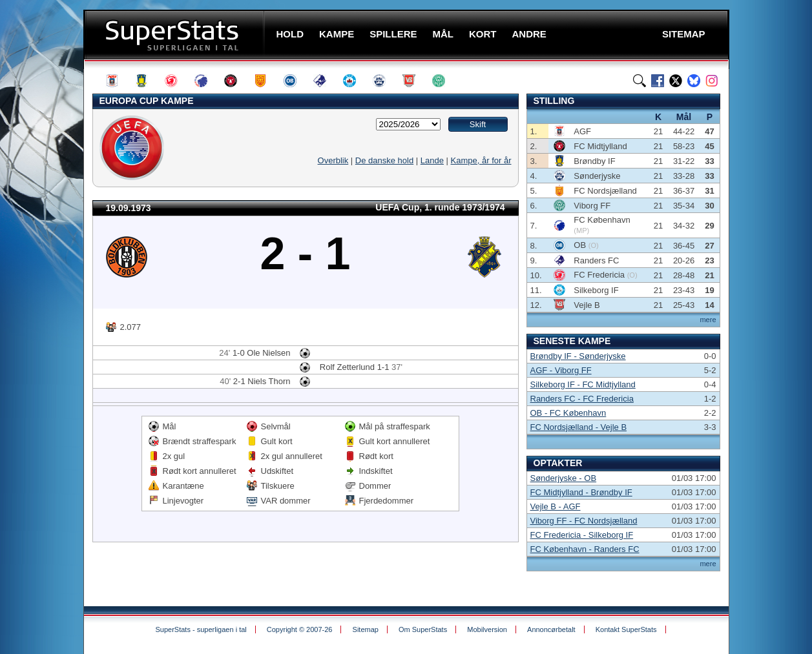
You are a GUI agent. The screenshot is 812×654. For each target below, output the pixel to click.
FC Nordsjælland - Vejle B (579, 427)
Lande (432, 160)
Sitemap (366, 629)
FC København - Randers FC (585, 549)
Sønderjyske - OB (564, 478)
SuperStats (175, 35)
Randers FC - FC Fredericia (582, 399)
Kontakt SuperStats (626, 629)
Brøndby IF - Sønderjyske (578, 356)
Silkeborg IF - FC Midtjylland (583, 384)
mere (708, 320)
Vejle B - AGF (556, 506)
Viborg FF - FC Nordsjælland (584, 521)
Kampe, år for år (481, 160)
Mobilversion (487, 629)
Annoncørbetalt (551, 629)
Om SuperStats (423, 629)
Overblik (333, 160)
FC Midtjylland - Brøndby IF (581, 492)
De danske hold (384, 160)
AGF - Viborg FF (561, 370)
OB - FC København (568, 413)
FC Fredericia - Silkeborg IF (582, 535)
